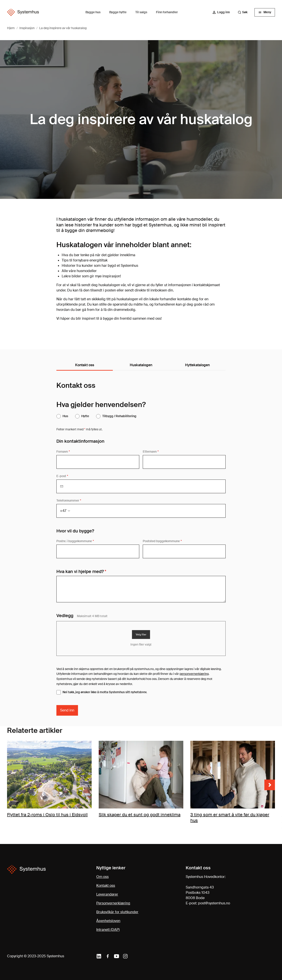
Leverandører (107, 894)
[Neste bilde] (270, 785)
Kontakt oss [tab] (85, 365)
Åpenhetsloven (108, 921)
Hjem (11, 28)
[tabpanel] (141, 548)
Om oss (102, 877)
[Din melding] (141, 589)
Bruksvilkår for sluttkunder (117, 912)
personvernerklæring (194, 674)
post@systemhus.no (214, 903)
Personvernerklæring (113, 903)
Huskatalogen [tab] (141, 365)
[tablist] (141, 365)
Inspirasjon (27, 28)
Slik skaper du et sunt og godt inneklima (140, 815)
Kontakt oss (106, 886)
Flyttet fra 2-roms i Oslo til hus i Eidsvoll (47, 815)
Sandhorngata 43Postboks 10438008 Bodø (200, 893)
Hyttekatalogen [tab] (197, 365)
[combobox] (245, 12)
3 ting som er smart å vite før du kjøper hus (230, 818)
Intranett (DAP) (108, 930)
